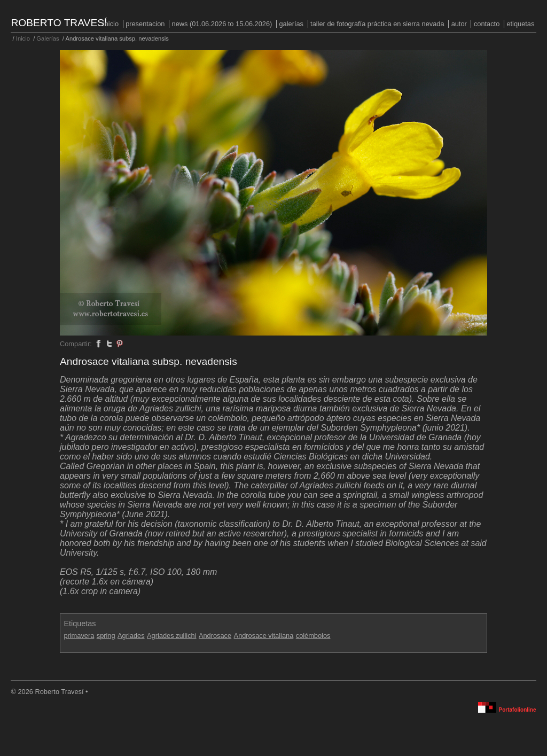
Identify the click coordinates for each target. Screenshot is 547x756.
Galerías (291, 24)
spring (106, 636)
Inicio (111, 24)
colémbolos (313, 636)
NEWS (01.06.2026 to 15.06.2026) (222, 24)
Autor (459, 24)
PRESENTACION (145, 24)
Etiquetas (520, 24)
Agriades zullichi (171, 636)
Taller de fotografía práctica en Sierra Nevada (377, 24)
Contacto (487, 24)
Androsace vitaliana (264, 636)
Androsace (215, 636)
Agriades (131, 636)
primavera (79, 636)
